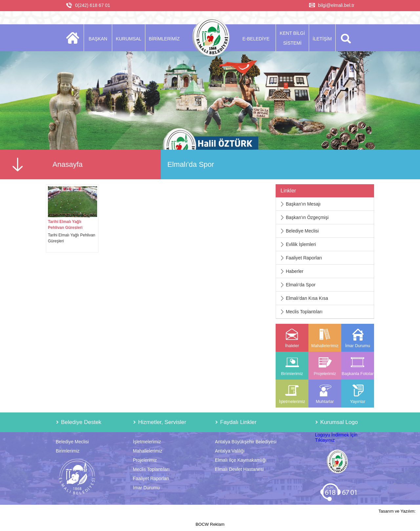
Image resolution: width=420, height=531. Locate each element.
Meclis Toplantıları (304, 312)
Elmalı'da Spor (301, 285)
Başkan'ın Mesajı (303, 204)
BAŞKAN (98, 39)
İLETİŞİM (322, 39)
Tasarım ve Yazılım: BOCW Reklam (306, 518)
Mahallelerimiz (147, 451)
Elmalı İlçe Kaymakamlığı (241, 460)
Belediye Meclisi (302, 231)
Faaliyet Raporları (304, 258)
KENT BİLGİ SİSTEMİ (293, 38)
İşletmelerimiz (147, 442)
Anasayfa (68, 164)
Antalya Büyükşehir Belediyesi (246, 442)
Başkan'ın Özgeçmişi (307, 217)
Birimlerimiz (68, 451)
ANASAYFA (75, 38)
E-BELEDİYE (256, 39)
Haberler (295, 271)
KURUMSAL (129, 39)
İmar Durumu (146, 488)
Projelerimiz (145, 460)
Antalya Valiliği (230, 451)
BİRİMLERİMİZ (164, 39)
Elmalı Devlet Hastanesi (239, 469)
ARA (345, 38)
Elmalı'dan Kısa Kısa (307, 298)
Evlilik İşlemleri (301, 244)
